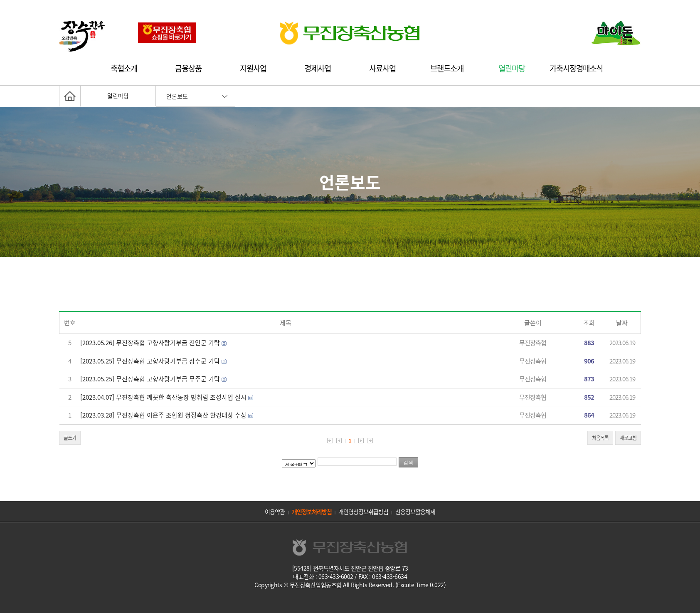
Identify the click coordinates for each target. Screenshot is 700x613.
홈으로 (70, 96)
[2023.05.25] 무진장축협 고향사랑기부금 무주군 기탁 (150, 379)
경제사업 (318, 68)
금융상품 (188, 68)
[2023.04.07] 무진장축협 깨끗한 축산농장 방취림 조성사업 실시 (163, 397)
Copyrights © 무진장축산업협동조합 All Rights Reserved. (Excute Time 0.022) (350, 585)
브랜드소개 (447, 68)
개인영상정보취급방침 (363, 512)
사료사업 (382, 68)
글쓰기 (70, 438)
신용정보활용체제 (415, 512)
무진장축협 (533, 343)
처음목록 (600, 438)
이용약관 (275, 512)
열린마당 (512, 68)
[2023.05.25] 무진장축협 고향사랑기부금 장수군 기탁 (150, 361)
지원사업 (253, 68)
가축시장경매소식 (576, 68)
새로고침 (628, 438)
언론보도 (177, 96)
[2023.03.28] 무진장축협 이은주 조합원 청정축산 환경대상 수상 (163, 415)
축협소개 (124, 68)
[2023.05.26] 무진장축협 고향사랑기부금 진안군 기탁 (150, 343)
